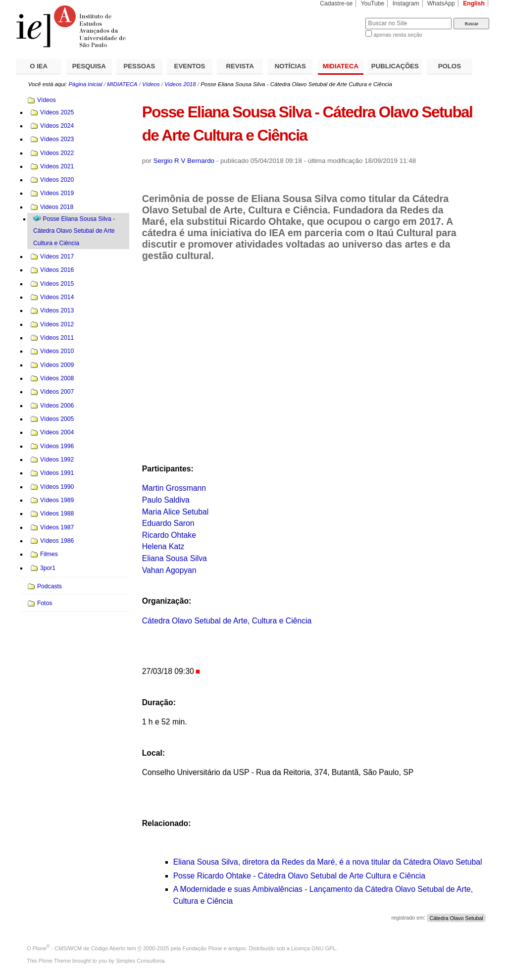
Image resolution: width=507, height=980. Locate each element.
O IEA (39, 66)
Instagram (406, 3)
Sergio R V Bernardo (184, 161)
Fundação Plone (203, 948)
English (474, 3)
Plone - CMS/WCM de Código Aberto (79, 948)
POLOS (450, 66)
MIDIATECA (341, 66)
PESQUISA (89, 66)
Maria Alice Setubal (176, 512)
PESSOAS (140, 66)
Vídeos (151, 84)
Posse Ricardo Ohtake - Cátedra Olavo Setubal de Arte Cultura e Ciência (299, 876)
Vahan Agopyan (169, 570)
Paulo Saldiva (166, 500)
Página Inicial (85, 84)
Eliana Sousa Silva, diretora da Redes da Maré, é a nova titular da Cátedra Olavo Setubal (328, 862)
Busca (341, 18)
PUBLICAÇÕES (395, 66)
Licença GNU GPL (313, 948)
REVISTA (240, 66)
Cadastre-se (336, 3)
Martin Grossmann (174, 488)
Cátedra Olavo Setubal (456, 918)
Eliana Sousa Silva (175, 558)
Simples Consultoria (140, 961)
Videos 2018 (180, 84)
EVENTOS (190, 66)
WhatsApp (441, 3)
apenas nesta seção (398, 35)
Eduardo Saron (168, 523)
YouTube (373, 3)
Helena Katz (163, 546)
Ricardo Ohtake (169, 535)
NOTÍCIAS (290, 66)
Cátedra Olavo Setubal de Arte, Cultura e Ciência (227, 621)
